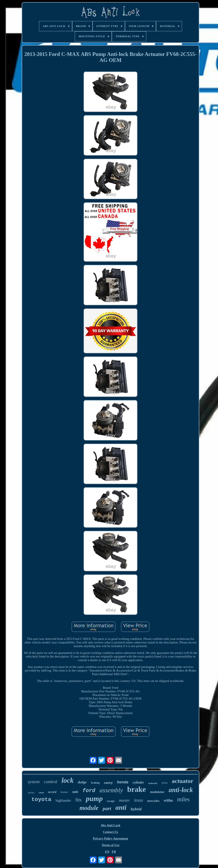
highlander (63, 800)
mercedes (153, 801)
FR (114, 852)
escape (111, 801)
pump (94, 799)
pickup (31, 793)
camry (108, 783)
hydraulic (153, 783)
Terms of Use (110, 845)
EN (107, 852)
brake (136, 789)
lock (68, 780)
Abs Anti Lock (111, 825)
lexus (138, 800)
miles (183, 799)
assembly (111, 790)
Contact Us (110, 832)
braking (95, 783)
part (107, 808)
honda (123, 782)
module (89, 808)
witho (168, 800)
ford (89, 791)
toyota (41, 800)
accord (52, 792)
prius (165, 783)
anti (121, 807)
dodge (82, 782)
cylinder (138, 782)
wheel (41, 793)
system (34, 782)
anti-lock (181, 790)
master (125, 800)
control (51, 782)
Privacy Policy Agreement (110, 838)
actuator (183, 781)
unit (75, 792)
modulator (157, 792)
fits (78, 800)
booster (64, 792)
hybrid (136, 809)
